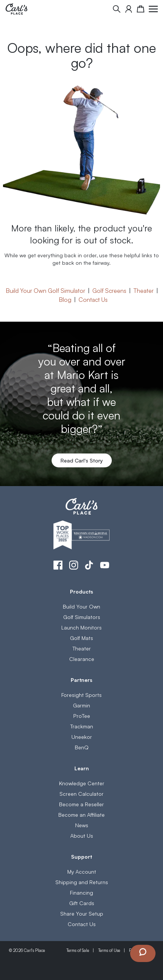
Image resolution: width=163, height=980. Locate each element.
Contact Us (93, 299)
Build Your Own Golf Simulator (45, 290)
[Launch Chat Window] (143, 953)
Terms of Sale (78, 950)
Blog (65, 299)
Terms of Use (109, 950)
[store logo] (16, 9)
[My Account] (129, 9)
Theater (144, 290)
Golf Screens (109, 290)
